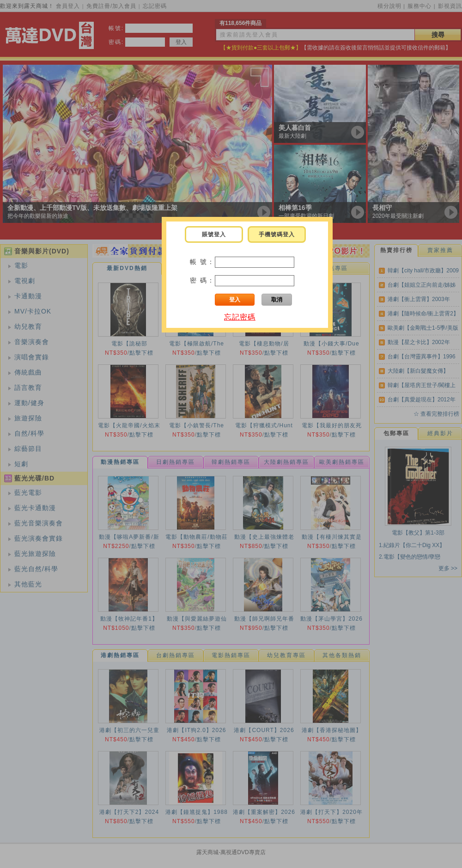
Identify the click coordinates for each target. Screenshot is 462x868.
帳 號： (202, 262)
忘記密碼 (240, 317)
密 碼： (202, 280)
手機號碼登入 (277, 234)
